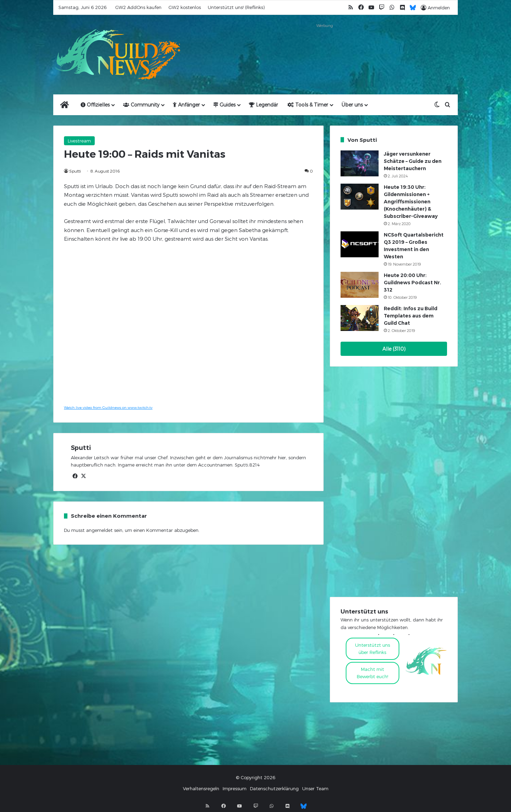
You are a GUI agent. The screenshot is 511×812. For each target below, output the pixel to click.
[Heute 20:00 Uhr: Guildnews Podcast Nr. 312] (360, 285)
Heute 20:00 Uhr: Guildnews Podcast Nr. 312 (412, 283)
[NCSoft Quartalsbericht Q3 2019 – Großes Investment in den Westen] (360, 244)
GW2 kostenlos (185, 7)
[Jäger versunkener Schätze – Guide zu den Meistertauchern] (360, 163)
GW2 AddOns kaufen (138, 7)
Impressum (235, 788)
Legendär (263, 105)
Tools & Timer (308, 105)
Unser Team (315, 788)
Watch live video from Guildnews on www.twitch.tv (108, 407)
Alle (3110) (394, 349)
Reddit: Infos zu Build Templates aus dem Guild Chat (411, 316)
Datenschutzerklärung (274, 788)
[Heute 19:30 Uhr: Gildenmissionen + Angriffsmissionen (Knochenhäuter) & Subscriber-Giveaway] (360, 197)
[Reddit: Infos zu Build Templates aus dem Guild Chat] (360, 318)
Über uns (352, 105)
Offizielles (95, 105)
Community (141, 105)
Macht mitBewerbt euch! (373, 673)
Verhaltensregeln (201, 788)
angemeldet (99, 530)
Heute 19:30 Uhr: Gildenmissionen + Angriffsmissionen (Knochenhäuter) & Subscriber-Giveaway (411, 202)
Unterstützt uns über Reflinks (373, 649)
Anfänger (186, 105)
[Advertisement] (325, 46)
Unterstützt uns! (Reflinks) (236, 7)
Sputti (75, 171)
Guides (224, 105)
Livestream (79, 141)
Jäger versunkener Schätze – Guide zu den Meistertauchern (413, 161)
